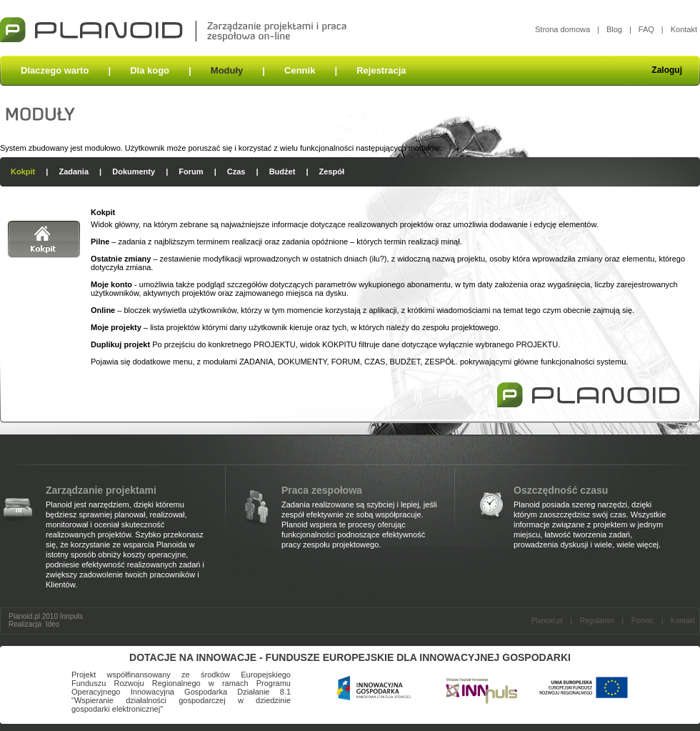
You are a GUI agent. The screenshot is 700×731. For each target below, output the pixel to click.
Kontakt (684, 29)
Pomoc (642, 621)
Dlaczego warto (55, 70)
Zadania (74, 171)
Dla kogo (150, 70)
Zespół (332, 171)
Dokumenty (134, 171)
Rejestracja (381, 70)
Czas (236, 171)
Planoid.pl (547, 621)
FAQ (646, 29)
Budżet (282, 171)
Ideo (52, 624)
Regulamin (597, 621)
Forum (191, 171)
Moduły (227, 70)
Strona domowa (562, 29)
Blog (614, 29)
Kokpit (23, 171)
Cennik (300, 70)
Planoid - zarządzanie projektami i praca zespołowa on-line (173, 28)
